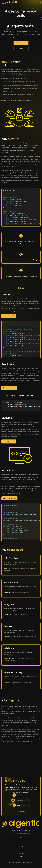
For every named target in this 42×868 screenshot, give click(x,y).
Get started (21, 43)
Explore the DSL (9, 316)
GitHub (21, 49)
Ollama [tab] (22, 395)
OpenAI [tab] (6, 395)
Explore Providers (9, 388)
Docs (21, 853)
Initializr (21, 847)
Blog (21, 856)
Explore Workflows (9, 498)
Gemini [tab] (14, 395)
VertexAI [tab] (30, 395)
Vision (9, 441)
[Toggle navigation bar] (3, 3)
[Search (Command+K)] (32, 3)
